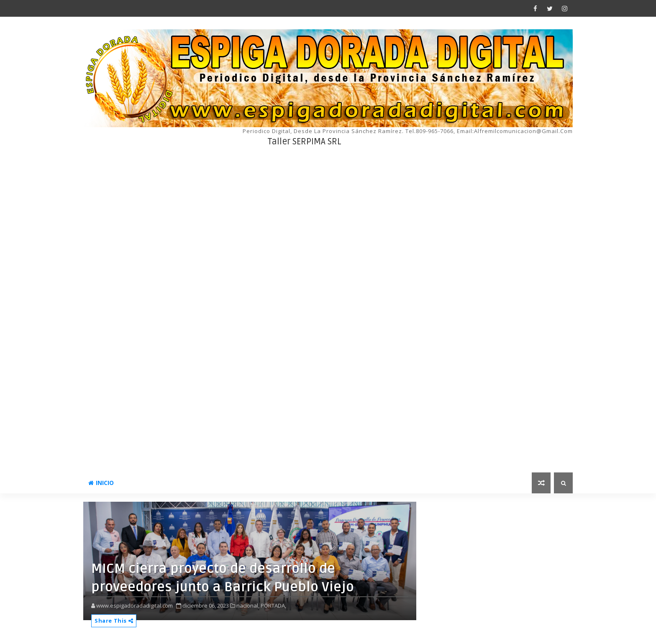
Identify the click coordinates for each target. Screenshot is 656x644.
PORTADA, (273, 606)
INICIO (101, 483)
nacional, (248, 606)
